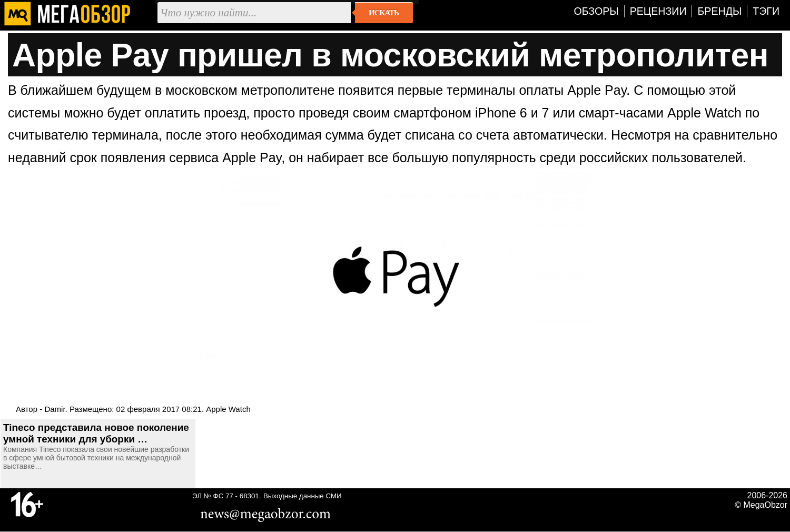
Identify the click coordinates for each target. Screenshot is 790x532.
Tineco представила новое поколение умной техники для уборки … (96, 433)
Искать (384, 13)
